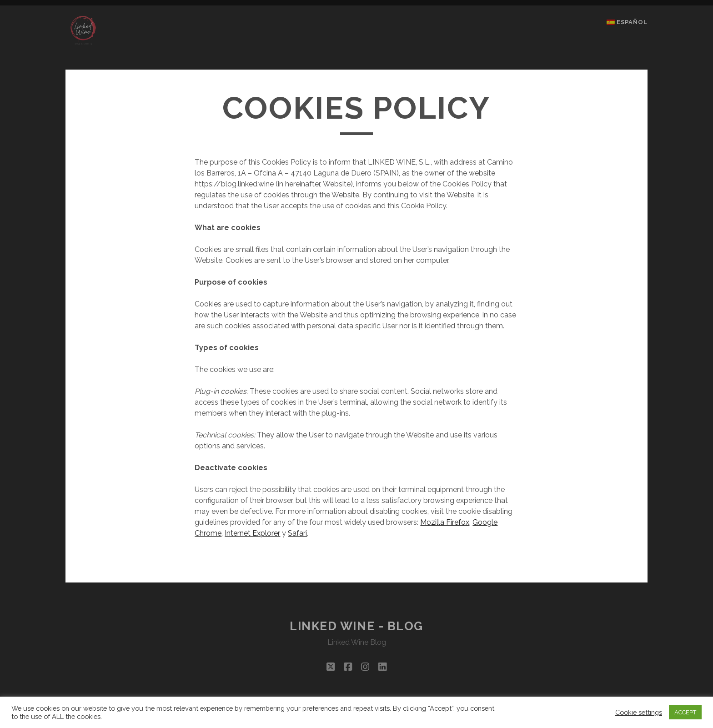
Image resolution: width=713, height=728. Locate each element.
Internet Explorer (252, 533)
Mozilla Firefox (445, 522)
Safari (297, 533)
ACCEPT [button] (685, 712)
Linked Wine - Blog (356, 626)
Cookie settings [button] (639, 712)
